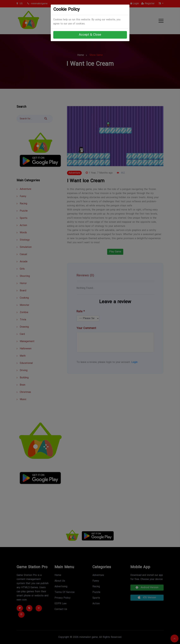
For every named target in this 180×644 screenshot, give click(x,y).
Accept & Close (90, 35)
